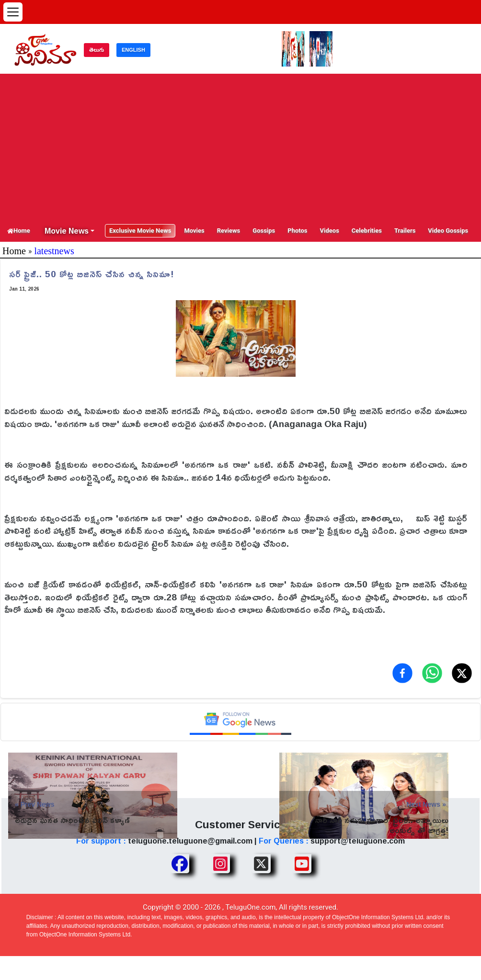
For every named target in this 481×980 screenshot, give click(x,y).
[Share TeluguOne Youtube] (302, 864)
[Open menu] (13, 12)
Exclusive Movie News (140, 231)
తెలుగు (97, 50)
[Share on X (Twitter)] (462, 673)
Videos (330, 231)
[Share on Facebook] (402, 673)
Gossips (264, 231)
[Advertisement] (240, 148)
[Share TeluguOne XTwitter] (261, 864)
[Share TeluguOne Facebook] (180, 864)
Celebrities (367, 231)
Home (19, 231)
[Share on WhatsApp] (432, 673)
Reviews (229, 231)
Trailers (405, 231)
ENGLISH (133, 50)
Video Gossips (448, 231)
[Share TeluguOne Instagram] (220, 864)
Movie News (67, 231)
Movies (194, 231)
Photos (297, 231)
